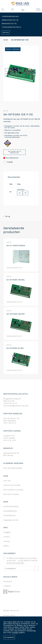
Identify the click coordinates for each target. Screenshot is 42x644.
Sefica (6, 546)
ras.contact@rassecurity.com (16, 406)
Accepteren (9, 637)
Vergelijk (8, 162)
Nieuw (6, 32)
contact (7, 537)
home (6, 40)
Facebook (7, 581)
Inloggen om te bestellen (15, 152)
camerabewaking (11, 506)
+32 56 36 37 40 (10, 403)
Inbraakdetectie (10, 20)
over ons (7, 481)
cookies (15, 632)
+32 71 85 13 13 (10, 423)
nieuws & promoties (12, 485)
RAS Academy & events (13, 490)
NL (24, 10)
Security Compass (11, 494)
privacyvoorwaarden (15, 563)
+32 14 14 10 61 (10, 440)
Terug (7, 216)
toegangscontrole (11, 520)
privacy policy (9, 615)
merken (7, 541)
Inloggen (7, 532)
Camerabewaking (10, 16)
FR (25, 193)
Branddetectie (9, 24)
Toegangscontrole (11, 27)
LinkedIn (7, 586)
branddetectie (9, 515)
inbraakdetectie (10, 511)
